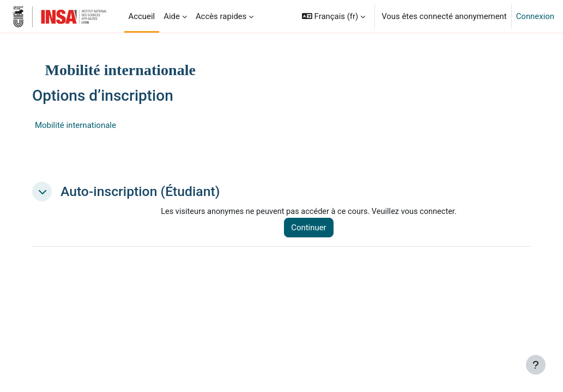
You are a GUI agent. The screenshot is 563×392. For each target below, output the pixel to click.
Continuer (322, 228)
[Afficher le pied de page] (536, 365)
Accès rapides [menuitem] (221, 16)
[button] (334, 16)
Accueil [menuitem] (142, 16)
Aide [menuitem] (172, 16)
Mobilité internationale (95, 125)
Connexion (535, 16)
